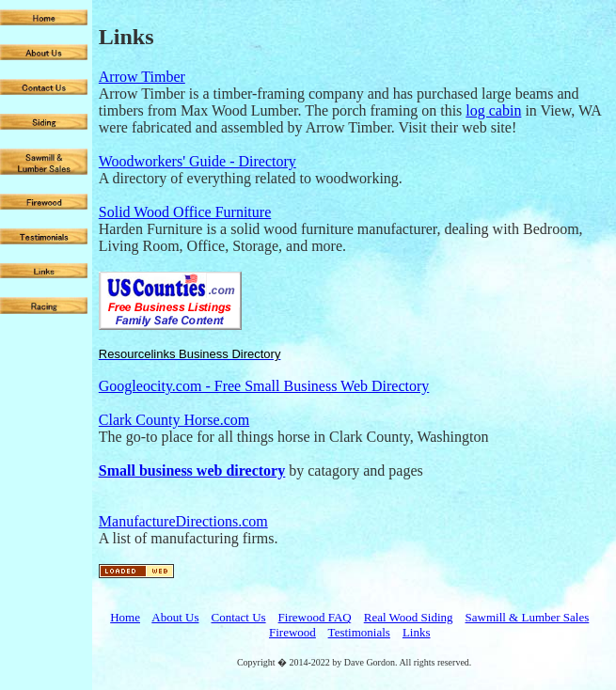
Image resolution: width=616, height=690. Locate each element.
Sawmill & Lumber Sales (528, 617)
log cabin (493, 110)
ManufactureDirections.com (183, 521)
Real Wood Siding (409, 617)
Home (125, 617)
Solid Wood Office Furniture (185, 212)
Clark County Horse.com (174, 420)
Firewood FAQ (315, 617)
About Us (175, 617)
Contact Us (238, 617)
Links (417, 632)
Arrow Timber (142, 77)
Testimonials (359, 632)
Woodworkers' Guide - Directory (197, 161)
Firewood (292, 632)
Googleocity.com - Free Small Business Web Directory (264, 386)
